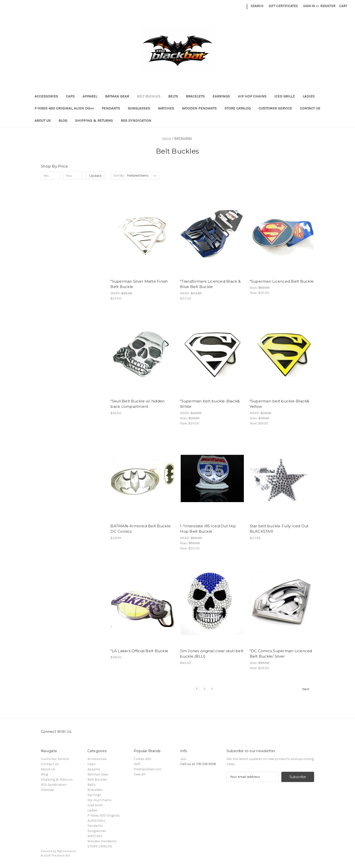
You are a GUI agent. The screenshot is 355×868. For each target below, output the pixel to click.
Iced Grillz (284, 96)
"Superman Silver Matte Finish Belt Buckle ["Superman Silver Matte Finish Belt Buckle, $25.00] (139, 284)
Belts (173, 96)
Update (95, 176)
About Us (43, 121)
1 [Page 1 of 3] (197, 689)
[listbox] (143, 176)
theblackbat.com (148, 769)
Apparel (90, 96)
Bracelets (195, 96)
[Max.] (73, 176)
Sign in (309, 6)
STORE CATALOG (238, 108)
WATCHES (166, 108)
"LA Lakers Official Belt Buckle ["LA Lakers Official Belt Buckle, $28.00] (139, 651)
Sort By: (119, 175)
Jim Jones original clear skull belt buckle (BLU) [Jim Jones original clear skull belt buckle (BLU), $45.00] (212, 654)
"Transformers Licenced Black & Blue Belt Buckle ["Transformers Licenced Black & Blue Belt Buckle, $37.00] (210, 284)
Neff (137, 764)
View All (139, 774)
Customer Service (275, 108)
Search (257, 6)
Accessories (46, 96)
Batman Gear (117, 96)
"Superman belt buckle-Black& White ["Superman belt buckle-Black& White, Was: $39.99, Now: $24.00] (210, 404)
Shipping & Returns (94, 121)
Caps (70, 96)
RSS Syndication (136, 121)
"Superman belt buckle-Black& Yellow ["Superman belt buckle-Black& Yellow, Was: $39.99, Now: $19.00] (280, 404)
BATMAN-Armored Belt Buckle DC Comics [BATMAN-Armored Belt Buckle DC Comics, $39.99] (141, 529)
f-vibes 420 (142, 759)
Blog (63, 121)
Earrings (221, 96)
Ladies (309, 96)
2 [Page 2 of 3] (205, 689)
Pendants (111, 108)
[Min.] (51, 176)
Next (308, 689)
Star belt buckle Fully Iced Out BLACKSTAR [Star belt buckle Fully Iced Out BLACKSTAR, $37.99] (279, 529)
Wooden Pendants (199, 108)
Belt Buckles (149, 96)
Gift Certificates (283, 6)
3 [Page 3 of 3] (212, 689)
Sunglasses (139, 108)
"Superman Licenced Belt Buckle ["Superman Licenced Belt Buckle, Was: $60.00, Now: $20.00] (282, 281)
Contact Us (310, 108)
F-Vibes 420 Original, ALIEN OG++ (64, 108)
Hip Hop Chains (252, 96)
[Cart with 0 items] (343, 6)
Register (328, 6)
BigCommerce (67, 851)
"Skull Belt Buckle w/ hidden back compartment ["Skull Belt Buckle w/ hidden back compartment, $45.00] (137, 404)
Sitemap (47, 790)
